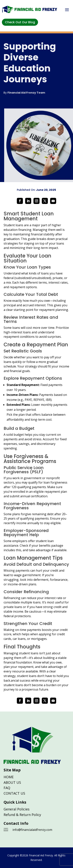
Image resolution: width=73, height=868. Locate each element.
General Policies (17, 809)
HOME (9, 777)
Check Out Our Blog (20, 22)
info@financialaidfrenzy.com (32, 830)
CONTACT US (14, 793)
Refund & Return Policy (22, 815)
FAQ (7, 788)
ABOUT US (12, 782)
